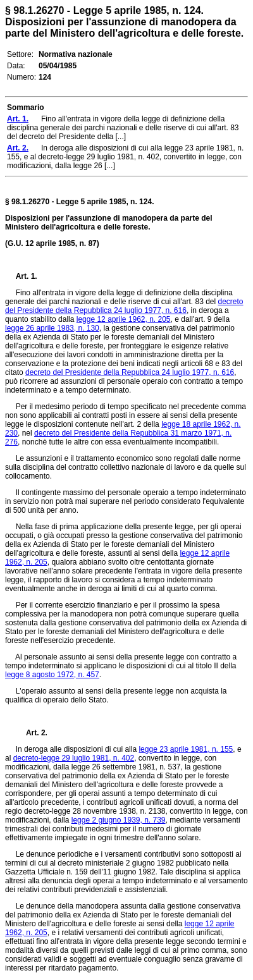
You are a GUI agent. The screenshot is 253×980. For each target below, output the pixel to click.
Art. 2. (32, 733)
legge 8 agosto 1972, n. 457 (52, 675)
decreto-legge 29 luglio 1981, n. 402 (74, 758)
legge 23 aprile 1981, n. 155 (186, 749)
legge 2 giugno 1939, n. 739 (119, 820)
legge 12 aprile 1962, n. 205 (124, 319)
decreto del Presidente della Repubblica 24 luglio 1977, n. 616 (124, 306)
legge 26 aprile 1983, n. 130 (52, 328)
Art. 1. (27, 276)
